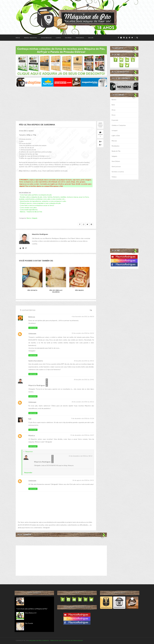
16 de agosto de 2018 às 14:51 (83, 480)
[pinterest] (129, 38)
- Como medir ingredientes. (29, 210)
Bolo (113, 105)
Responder (33, 328)
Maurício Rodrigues (37, 385)
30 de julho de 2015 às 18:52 (84, 361)
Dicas (114, 110)
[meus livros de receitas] (61, 61)
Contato (45, 640)
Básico (29, 218)
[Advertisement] (61, 104)
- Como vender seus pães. (28, 208)
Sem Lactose (116, 166)
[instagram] (124, 38)
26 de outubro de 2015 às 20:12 (83, 402)
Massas (114, 141)
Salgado (35, 218)
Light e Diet (116, 136)
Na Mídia (68, 38)
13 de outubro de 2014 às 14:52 (83, 333)
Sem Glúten (116, 161)
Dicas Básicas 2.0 (31, 613)
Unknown (32, 333)
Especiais (115, 120)
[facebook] (118, 38)
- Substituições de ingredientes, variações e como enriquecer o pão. (43, 201)
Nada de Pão (116, 151)
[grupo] (121, 38)
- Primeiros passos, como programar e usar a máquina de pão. (40, 203)
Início (18, 38)
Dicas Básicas (46, 38)
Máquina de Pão (36, 640)
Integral (115, 130)
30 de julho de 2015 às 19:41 (84, 379)
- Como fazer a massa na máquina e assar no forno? (37, 205)
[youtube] (127, 38)
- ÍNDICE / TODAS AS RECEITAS (31, 212)
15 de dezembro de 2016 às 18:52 (81, 456)
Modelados (116, 146)
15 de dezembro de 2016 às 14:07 (82, 435)
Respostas (29, 451)
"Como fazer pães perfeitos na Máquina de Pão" (32, 609)
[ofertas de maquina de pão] (61, 82)
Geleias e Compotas (119, 125)
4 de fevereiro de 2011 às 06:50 (83, 316)
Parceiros (80, 38)
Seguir (91, 38)
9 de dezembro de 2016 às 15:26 (83, 418)
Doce (114, 115)
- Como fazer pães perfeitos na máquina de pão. (36, 195)
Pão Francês (29, 623)
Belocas (32, 317)
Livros (58, 38)
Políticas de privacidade (73, 640)
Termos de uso (56, 640)
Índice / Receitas (30, 38)
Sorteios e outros (118, 172)
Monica (32, 435)
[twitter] (132, 38)
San (30, 419)
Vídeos (114, 177)
